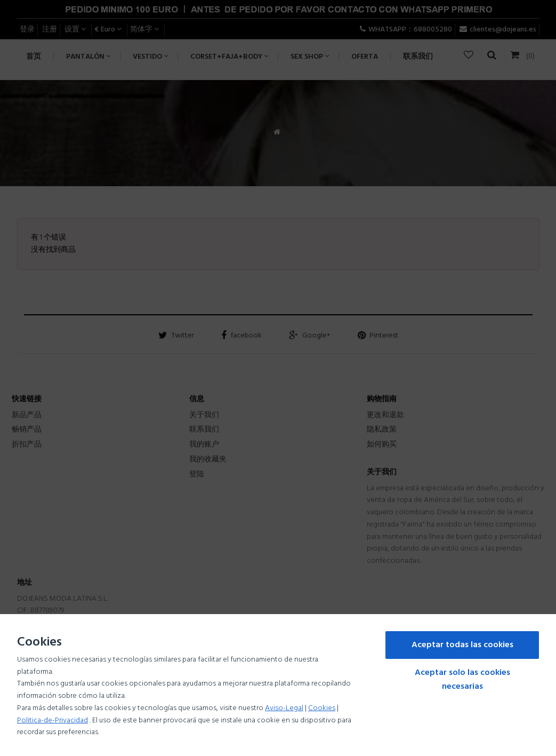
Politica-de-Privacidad (53, 721)
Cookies (322, 708)
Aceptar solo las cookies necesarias (462, 680)
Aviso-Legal (284, 708)
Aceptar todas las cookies (462, 645)
